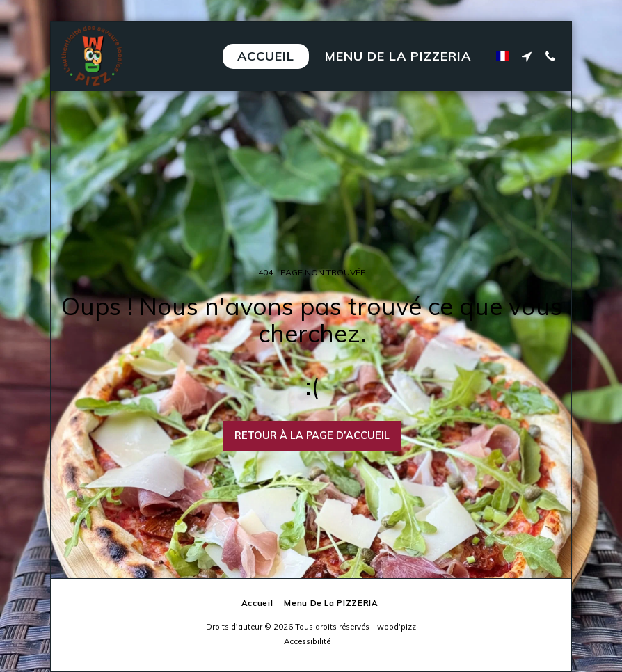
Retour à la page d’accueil (312, 435)
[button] (527, 56)
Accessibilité (307, 641)
